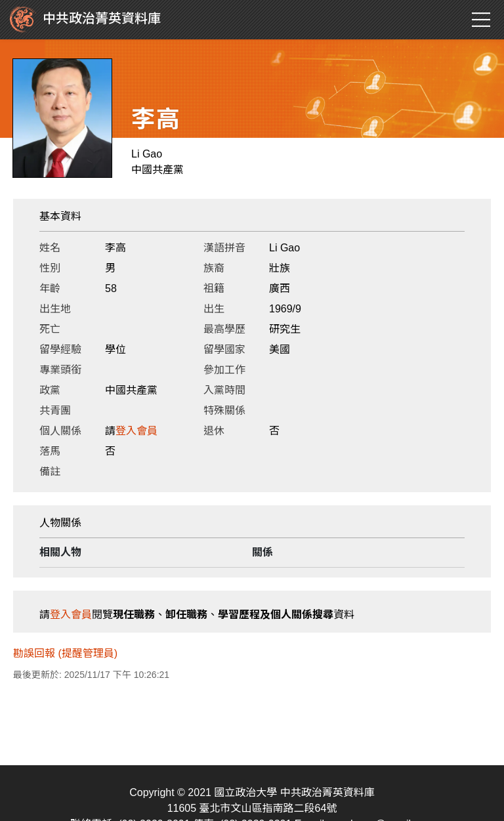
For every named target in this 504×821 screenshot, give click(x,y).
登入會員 (136, 431)
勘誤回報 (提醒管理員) (65, 653)
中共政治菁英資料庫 (85, 20)
